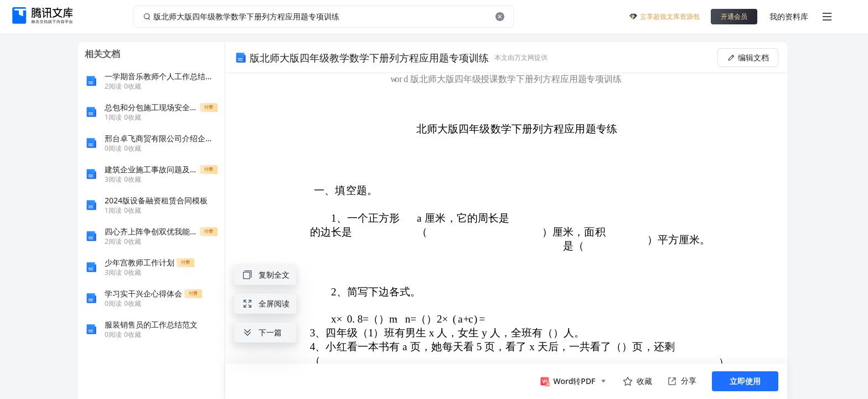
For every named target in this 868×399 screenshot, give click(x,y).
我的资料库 (789, 16)
